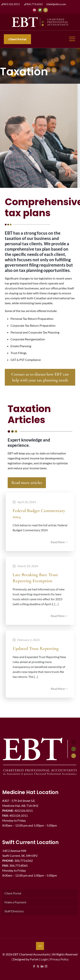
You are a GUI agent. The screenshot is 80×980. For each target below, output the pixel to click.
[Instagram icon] (46, 966)
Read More (59, 542)
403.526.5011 (12, 4)
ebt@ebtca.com (58, 4)
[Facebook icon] (34, 966)
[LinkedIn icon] (42, 966)
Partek (34, 959)
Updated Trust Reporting (36, 648)
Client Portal (13, 893)
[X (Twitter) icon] (38, 966)
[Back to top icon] (40, 946)
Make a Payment (15, 902)
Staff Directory (14, 911)
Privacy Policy (59, 959)
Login (44, 959)
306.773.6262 (34, 4)
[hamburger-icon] (72, 39)
